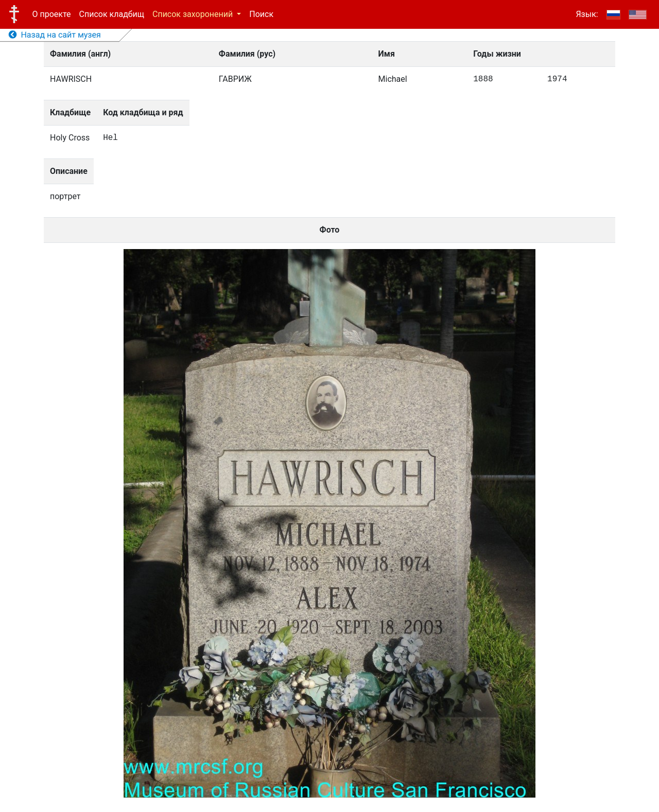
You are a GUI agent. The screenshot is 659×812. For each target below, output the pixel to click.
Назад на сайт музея (55, 35)
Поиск (261, 14)
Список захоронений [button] (194, 14)
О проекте (52, 14)
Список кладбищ (112, 14)
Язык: (587, 14)
